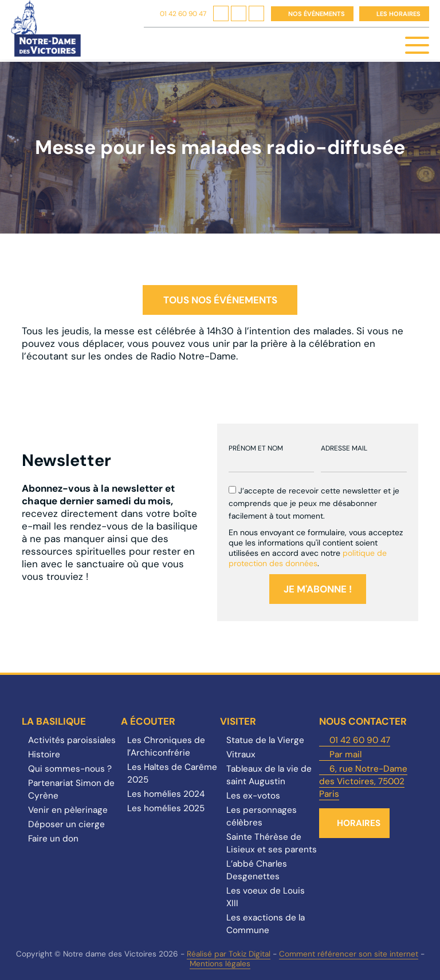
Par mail (345, 754)
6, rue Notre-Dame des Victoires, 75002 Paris (363, 781)
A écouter (148, 721)
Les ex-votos (253, 796)
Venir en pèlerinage (68, 810)
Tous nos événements (220, 300)
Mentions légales (220, 964)
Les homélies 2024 (166, 794)
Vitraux (241, 754)
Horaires (359, 823)
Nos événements (317, 14)
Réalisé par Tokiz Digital (229, 954)
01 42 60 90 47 (183, 14)
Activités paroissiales (72, 740)
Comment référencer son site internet (349, 954)
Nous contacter (363, 721)
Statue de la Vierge (265, 740)
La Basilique (54, 721)
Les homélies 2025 (166, 808)
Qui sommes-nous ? (70, 769)
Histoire (44, 754)
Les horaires (398, 14)
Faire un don (53, 839)
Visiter (238, 721)
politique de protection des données (308, 558)
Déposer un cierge (66, 824)
